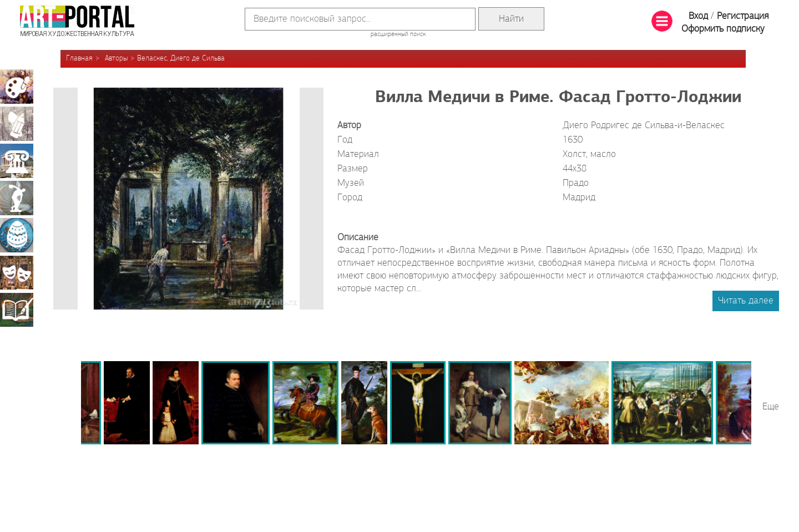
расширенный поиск (398, 34)
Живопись (17, 87)
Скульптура (17, 198)
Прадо (576, 183)
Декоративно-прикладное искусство (17, 235)
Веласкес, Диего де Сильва (181, 59)
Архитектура (17, 161)
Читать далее (746, 301)
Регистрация (743, 16)
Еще (771, 407)
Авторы (116, 59)
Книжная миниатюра (17, 310)
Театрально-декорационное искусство (17, 272)
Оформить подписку (723, 29)
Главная (79, 59)
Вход (698, 16)
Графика (17, 124)
